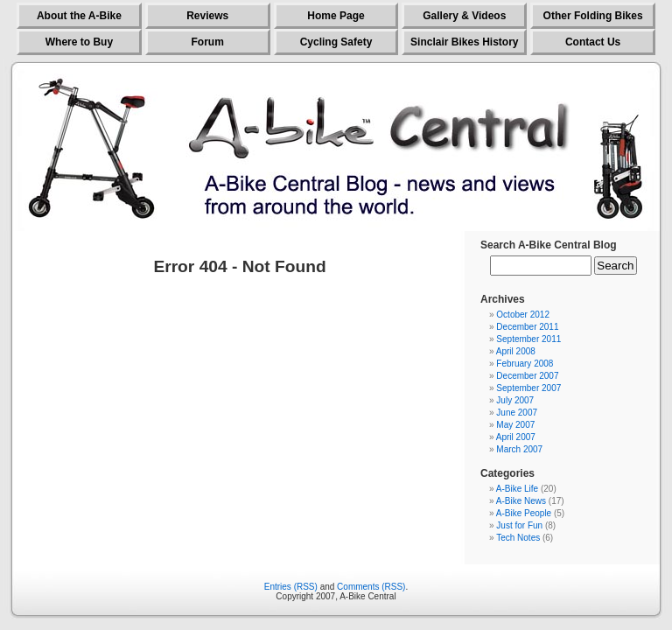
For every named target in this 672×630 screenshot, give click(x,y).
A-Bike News (521, 501)
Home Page (336, 16)
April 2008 (516, 351)
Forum (208, 42)
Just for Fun (519, 525)
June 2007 (517, 413)
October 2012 (523, 315)
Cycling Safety (336, 42)
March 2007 (519, 449)
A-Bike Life (517, 489)
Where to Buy (79, 42)
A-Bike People (524, 513)
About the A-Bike (79, 16)
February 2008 (525, 364)
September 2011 (528, 339)
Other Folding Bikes (593, 16)
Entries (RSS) (291, 587)
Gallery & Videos (464, 16)
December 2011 (527, 327)
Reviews (207, 16)
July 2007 (515, 400)
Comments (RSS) (371, 587)
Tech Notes (518, 538)
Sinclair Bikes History (464, 42)
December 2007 (527, 376)
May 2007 (515, 425)
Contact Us (593, 42)
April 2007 (516, 437)
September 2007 (528, 388)
